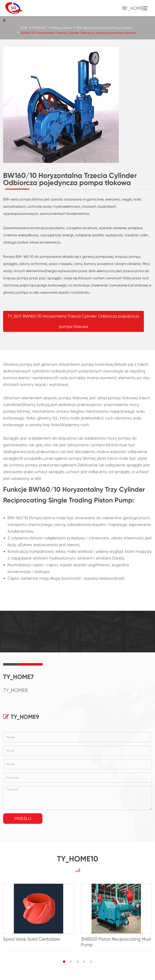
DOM (24, 28)
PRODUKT (39, 28)
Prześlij (23, 819)
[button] (64, 962)
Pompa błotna (62, 28)
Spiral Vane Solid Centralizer (32, 939)
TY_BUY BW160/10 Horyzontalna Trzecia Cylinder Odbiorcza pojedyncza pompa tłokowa (73, 321)
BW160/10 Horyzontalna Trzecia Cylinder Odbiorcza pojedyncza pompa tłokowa (78, 33)
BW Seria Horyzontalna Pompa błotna (104, 28)
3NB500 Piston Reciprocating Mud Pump (116, 942)
